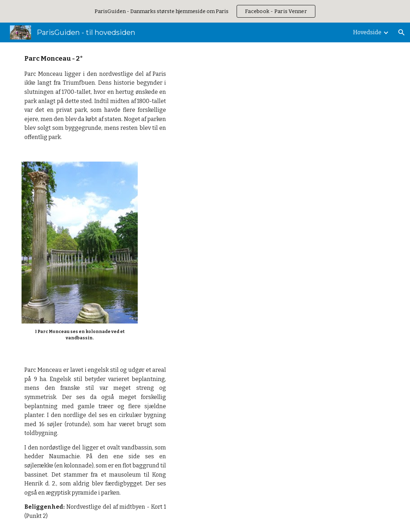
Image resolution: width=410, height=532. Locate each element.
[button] (402, 32)
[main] (95, 98)
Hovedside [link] (367, 32)
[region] (205, 11)
